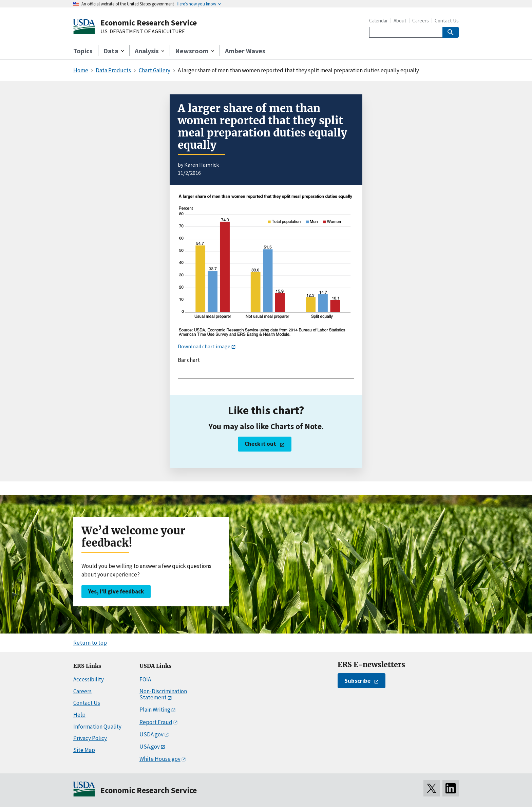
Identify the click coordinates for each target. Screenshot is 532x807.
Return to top (90, 643)
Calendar (378, 21)
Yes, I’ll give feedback (116, 591)
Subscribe (357, 681)
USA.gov (150, 747)
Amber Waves (245, 51)
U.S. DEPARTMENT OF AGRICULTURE (143, 32)
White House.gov (160, 759)
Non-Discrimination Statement (163, 694)
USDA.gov (151, 734)
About (400, 21)
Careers (421, 21)
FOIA (145, 679)
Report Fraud (156, 722)
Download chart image (204, 346)
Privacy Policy (90, 738)
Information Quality (97, 727)
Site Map (84, 750)
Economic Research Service (149, 23)
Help (79, 715)
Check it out (260, 444)
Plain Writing (155, 710)
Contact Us (447, 21)
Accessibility (89, 679)
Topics (83, 51)
